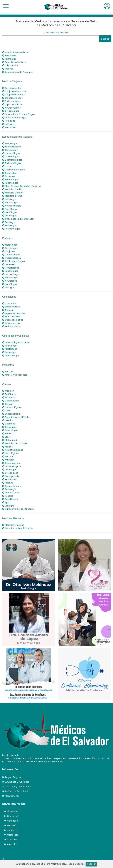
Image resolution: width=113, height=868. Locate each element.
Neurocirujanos (12, 106)
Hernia (7, 424)
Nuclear (8, 447)
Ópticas (8, 68)
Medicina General (13, 189)
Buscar (105, 39)
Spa (6, 491)
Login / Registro (13, 765)
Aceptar (91, 864)
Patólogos (9, 218)
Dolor (6, 402)
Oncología (9, 459)
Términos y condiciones (18, 775)
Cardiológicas (11, 393)
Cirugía (7, 396)
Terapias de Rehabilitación (18, 517)
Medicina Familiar (13, 186)
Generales (9, 259)
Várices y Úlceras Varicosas (18, 498)
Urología (8, 494)
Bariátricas (9, 386)
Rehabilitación (11, 482)
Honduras (12, 818)
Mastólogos (10, 342)
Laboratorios (10, 65)
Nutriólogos (10, 208)
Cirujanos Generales (14, 91)
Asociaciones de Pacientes (18, 71)
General (8, 304)
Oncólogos (9, 211)
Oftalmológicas (12, 456)
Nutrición (8, 450)
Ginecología (10, 421)
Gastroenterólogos (14, 167)
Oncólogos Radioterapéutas (19, 215)
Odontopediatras (13, 313)
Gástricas (9, 415)
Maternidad (10, 431)
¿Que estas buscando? (56, 33)
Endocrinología (11, 405)
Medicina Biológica (13, 513)
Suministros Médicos (14, 62)
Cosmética (10, 297)
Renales (8, 485)
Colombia (12, 828)
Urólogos (8, 122)
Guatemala (13, 804)
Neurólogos (10, 205)
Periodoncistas (11, 320)
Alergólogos (10, 141)
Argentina (12, 833)
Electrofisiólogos (12, 157)
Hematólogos (11, 176)
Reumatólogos (11, 224)
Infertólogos (10, 339)
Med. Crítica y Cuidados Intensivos (22, 183)
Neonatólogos (11, 269)
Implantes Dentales (14, 307)
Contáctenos (12, 784)
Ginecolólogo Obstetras (16, 335)
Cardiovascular (12, 87)
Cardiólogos (10, 148)
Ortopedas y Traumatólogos (19, 113)
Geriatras (8, 173)
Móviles (8, 437)
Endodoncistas (11, 300)
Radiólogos (9, 221)
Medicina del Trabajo (15, 434)
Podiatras (9, 119)
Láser (6, 428)
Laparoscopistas (12, 103)
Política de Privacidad (17, 779)
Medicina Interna (13, 192)
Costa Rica (13, 823)
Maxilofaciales (11, 310)
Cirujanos (9, 246)
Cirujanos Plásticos (13, 94)
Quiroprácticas (12, 475)
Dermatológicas (12, 399)
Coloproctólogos (12, 97)
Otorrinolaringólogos (14, 116)
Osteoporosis (11, 466)
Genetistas (9, 170)
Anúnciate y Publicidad (17, 770)
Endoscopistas (11, 100)
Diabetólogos (11, 154)
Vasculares (9, 125)
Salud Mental (10, 488)
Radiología (9, 479)
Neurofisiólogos (12, 202)
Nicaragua (13, 809)
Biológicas (9, 389)
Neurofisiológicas (13, 440)
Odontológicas (11, 453)
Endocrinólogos (12, 160)
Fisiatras (8, 164)
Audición (8, 383)
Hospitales (9, 56)
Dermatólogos (11, 151)
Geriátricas (9, 418)
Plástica (8, 472)
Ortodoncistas (11, 316)
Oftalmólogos (11, 110)
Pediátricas (9, 469)
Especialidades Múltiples (16, 409)
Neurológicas (10, 444)
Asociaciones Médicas (15, 52)
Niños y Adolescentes (15, 367)
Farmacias (9, 59)
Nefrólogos (9, 195)
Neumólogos (10, 199)
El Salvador (13, 800)
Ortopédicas (10, 463)
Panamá (12, 814)
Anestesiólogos (12, 145)
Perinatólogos (11, 348)
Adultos (8, 364)
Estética (8, 412)
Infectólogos (10, 180)
